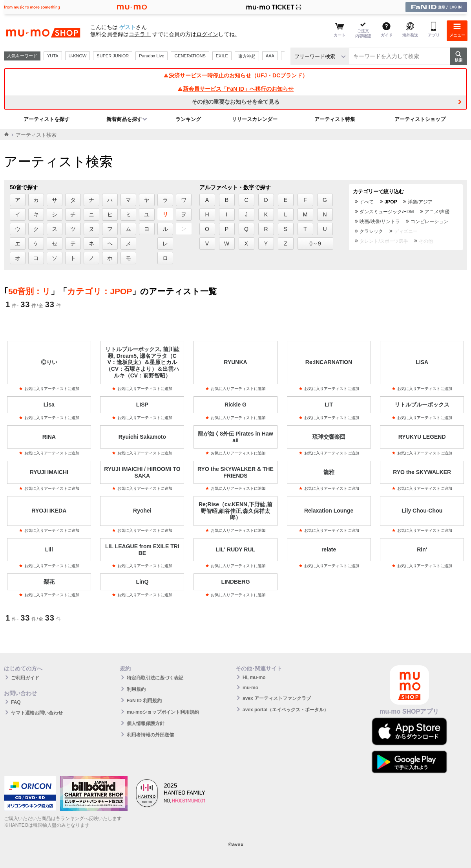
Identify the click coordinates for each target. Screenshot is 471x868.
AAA (270, 56)
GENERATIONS (190, 56)
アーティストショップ (420, 119)
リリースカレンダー (255, 119)
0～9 (315, 244)
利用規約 (136, 689)
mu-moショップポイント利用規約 (163, 712)
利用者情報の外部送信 (150, 735)
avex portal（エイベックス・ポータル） (286, 710)
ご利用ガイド (25, 678)
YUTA (53, 56)
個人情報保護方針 (146, 723)
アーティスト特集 (335, 119)
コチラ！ (140, 34)
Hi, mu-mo (254, 678)
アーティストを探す (47, 119)
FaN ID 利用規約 (144, 701)
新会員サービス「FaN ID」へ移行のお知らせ (235, 89)
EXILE (222, 56)
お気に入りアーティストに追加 (49, 389)
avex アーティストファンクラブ (277, 698)
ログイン (207, 34)
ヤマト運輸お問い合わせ (37, 713)
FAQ (16, 702)
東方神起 (247, 56)
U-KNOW (78, 56)
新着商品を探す (124, 119)
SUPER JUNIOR (113, 56)
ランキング (188, 119)
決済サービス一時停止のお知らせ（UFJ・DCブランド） (236, 75)
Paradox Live (152, 56)
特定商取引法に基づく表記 (155, 678)
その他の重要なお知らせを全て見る (235, 102)
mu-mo (250, 688)
